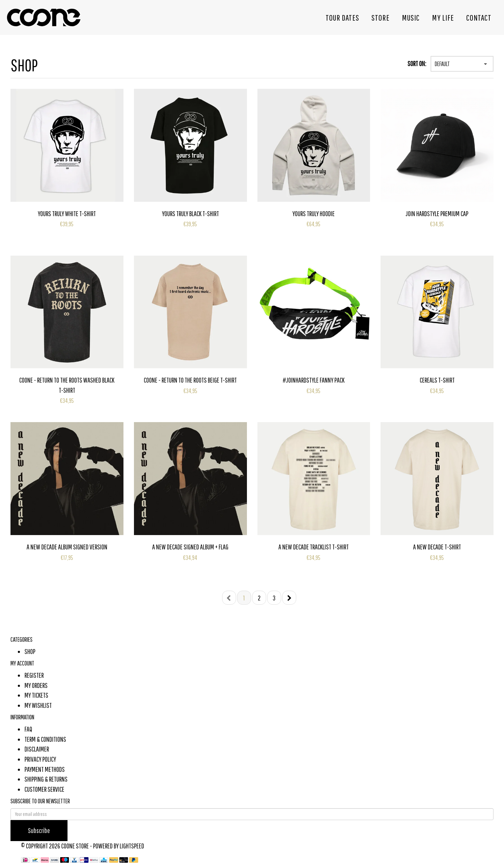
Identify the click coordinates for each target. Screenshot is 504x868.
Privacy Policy (40, 759)
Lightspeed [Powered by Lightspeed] (132, 846)
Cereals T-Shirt (437, 380)
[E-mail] (252, 814)
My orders (36, 685)
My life (443, 17)
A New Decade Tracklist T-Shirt (314, 547)
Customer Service (44, 789)
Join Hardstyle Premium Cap (437, 214)
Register (34, 675)
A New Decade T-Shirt (437, 547)
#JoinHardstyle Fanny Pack (314, 380)
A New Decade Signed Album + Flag (190, 547)
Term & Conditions (45, 739)
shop (30, 651)
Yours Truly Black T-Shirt (190, 214)
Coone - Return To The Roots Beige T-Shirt (190, 380)
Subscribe (39, 830)
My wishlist (38, 705)
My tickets (36, 695)
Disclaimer (37, 749)
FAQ (28, 729)
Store (381, 17)
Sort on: (417, 63)
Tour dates (342, 17)
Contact (479, 17)
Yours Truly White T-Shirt (67, 214)
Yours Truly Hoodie (314, 214)
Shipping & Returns (46, 779)
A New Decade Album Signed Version (67, 547)
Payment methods (45, 769)
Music (411, 17)
